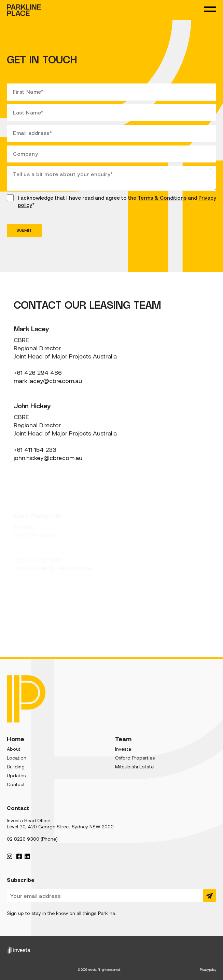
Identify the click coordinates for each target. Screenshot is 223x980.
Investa (123, 749)
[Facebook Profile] (19, 856)
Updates (16, 776)
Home (16, 739)
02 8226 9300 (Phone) (32, 839)
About (14, 749)
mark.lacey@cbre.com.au (48, 381)
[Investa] (111, 950)
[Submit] (210, 896)
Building (16, 767)
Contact (16, 784)
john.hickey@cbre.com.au (48, 458)
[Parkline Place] (26, 699)
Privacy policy (208, 970)
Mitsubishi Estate (134, 767)
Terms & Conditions (162, 198)
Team (123, 739)
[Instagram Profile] (10, 856)
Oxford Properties (135, 758)
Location (17, 758)
